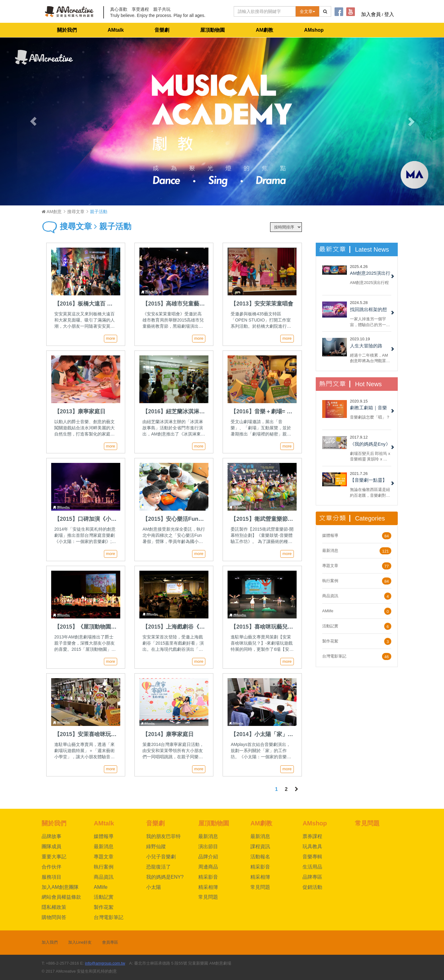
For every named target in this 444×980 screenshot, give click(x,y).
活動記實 (330, 626)
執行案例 (330, 581)
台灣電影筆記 (334, 656)
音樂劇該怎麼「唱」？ (370, 417)
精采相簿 (208, 887)
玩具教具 (312, 846)
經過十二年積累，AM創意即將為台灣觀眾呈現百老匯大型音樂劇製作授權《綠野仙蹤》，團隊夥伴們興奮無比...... (370, 358)
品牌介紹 (208, 857)
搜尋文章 (76, 212)
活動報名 (260, 857)
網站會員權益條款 (61, 897)
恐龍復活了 (158, 867)
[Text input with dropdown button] (265, 11)
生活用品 (312, 867)
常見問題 (208, 897)
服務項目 (51, 877)
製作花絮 (330, 641)
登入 (389, 14)
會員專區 (110, 942)
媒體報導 (330, 535)
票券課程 (312, 836)
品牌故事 (51, 836)
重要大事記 (54, 857)
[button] (33, 121)
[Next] (296, 790)
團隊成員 (51, 846)
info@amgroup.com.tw (105, 963)
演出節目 (208, 846)
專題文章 (330, 566)
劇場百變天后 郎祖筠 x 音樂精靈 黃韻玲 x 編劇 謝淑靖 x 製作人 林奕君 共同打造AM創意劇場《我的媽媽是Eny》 (370, 456)
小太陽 (154, 887)
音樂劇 (162, 30)
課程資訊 (260, 846)
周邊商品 (208, 867)
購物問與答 (54, 917)
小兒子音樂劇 (161, 857)
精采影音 (208, 877)
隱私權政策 (54, 907)
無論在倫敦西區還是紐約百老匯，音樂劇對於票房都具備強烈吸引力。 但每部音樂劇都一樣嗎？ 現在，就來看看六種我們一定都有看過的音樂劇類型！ (371, 492)
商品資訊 (330, 596)
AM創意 (52, 212)
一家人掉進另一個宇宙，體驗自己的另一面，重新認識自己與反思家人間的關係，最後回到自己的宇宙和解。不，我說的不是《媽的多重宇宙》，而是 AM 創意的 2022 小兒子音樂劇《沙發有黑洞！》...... (370, 322)
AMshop (314, 30)
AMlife (328, 611)
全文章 (307, 11)
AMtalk (116, 30)
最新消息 (330, 551)
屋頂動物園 (212, 30)
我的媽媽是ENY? (165, 877)
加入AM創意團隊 (60, 887)
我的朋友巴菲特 (163, 836)
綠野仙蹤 (156, 846)
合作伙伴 (51, 867)
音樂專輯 (312, 857)
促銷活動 (312, 887)
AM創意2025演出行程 (369, 283)
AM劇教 (264, 30)
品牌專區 (312, 877)
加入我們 (50, 942)
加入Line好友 (80, 942)
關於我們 (67, 30)
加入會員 (371, 14)
